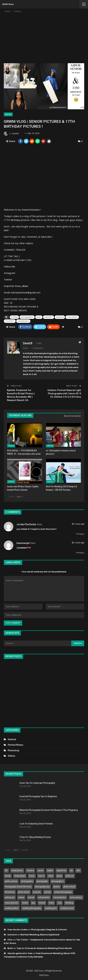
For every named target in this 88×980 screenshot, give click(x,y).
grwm (39, 317)
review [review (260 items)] (21, 897)
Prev (11, 496)
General (12, 739)
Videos (8, 114)
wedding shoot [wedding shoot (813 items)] (67, 908)
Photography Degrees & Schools (49, 929)
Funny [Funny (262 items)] (32, 876)
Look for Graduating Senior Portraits (36, 823)
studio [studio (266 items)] (25, 903)
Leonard (12, 934)
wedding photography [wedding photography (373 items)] (32, 908)
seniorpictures (23, 321)
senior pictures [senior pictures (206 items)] (12, 903)
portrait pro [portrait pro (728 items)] (10, 897)
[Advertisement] (44, 37)
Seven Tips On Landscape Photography (37, 783)
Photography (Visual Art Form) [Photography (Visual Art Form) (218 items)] (18, 887)
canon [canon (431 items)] (41, 870)
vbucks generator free (20, 953)
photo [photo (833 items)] (59, 876)
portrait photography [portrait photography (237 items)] (63, 892)
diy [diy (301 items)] (71, 870)
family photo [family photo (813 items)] (20, 876)
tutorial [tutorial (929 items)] (42, 903)
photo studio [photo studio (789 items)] (24, 892)
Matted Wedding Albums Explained (40, 934)
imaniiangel (23, 543)
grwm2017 (49, 317)
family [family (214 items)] (8, 876)
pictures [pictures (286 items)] (37, 892)
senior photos (72, 317)
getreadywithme (27, 317)
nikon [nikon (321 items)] (51, 876)
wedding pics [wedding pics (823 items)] (51, 908)
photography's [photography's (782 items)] (58, 881)
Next (20, 496)
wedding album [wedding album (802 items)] (12, 908)
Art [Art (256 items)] (6, 870)
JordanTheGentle (26, 524)
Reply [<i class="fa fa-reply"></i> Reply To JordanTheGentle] (80, 534)
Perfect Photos (16, 745)
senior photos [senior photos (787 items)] (76, 897)
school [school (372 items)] (31, 897)
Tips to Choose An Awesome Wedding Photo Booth (44, 948)
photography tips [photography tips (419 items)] (42, 887)
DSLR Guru (8, 4)
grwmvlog (60, 317)
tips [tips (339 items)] (33, 903)
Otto (10, 939)
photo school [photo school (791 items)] (69, 887)
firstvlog (14, 317)
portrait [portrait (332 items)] (47, 892)
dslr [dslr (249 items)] (78, 870)
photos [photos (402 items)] (57, 887)
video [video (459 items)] (51, 903)
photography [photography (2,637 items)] (42, 881)
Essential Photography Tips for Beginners (38, 796)
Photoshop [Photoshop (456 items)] (10, 892)
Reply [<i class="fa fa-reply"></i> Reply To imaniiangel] (80, 552)
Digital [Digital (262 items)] (50, 870)
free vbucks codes (17, 929)
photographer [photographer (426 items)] (27, 881)
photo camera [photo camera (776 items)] (11, 881)
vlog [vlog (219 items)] (60, 903)
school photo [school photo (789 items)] (44, 897)
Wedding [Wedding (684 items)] (69, 903)
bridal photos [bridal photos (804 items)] (17, 870)
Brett (10, 948)
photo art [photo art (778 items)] (70, 876)
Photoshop (13, 750)
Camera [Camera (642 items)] (30, 870)
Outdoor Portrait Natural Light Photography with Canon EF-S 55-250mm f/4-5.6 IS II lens (64, 393)
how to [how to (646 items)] (41, 876)
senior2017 (10, 321)
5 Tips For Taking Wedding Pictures (35, 837)
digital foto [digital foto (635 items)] (61, 870)
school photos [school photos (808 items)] (60, 897)
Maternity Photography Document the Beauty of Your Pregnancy (49, 810)
